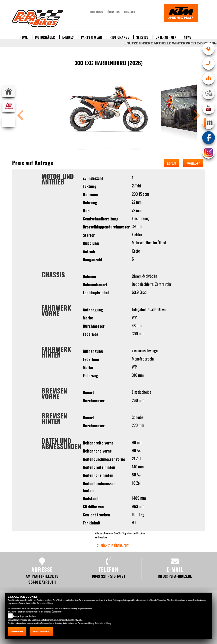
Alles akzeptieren (41, 631)
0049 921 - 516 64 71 (108, 576)
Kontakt (130, 12)
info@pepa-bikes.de (175, 576)
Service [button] (142, 37)
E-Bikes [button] (68, 37)
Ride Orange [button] (119, 37)
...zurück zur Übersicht (112, 546)
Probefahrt (193, 163)
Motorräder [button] (45, 37)
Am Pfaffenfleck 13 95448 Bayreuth (42, 579)
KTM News (97, 12)
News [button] (188, 37)
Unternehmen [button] (166, 37)
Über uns (113, 12)
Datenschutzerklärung (45, 603)
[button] (20, 116)
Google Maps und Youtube (25, 616)
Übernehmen (17, 631)
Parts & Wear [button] (92, 37)
